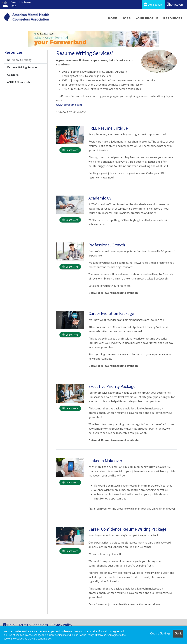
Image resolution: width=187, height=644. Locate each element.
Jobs (126, 18)
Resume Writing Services (22, 67)
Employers (175, 4)
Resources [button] (173, 18)
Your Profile (147, 18)
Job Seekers (153, 4)
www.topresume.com (69, 105)
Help (9, 625)
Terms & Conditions (33, 625)
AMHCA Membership (20, 82)
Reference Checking (19, 60)
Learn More (70, 150)
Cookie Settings (160, 633)
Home (113, 18)
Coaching (13, 75)
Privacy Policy (62, 625)
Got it (178, 633)
